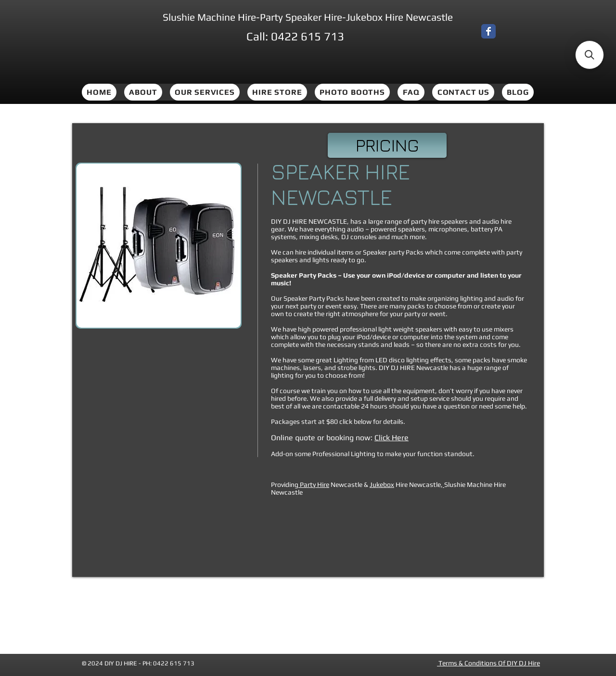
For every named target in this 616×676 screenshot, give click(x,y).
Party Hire (314, 485)
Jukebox (382, 485)
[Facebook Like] (517, 33)
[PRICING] (387, 145)
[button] (159, 246)
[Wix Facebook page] (488, 31)
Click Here (391, 438)
